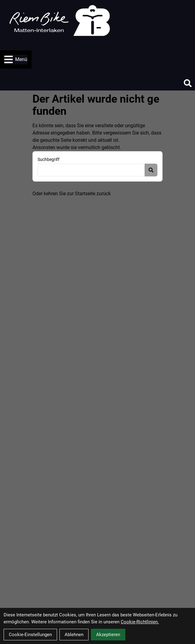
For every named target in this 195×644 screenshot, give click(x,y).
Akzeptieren (108, 635)
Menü (16, 60)
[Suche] (188, 83)
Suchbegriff (49, 159)
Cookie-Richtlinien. (140, 622)
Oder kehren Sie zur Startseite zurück (72, 194)
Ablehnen (74, 635)
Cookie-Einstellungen (30, 635)
